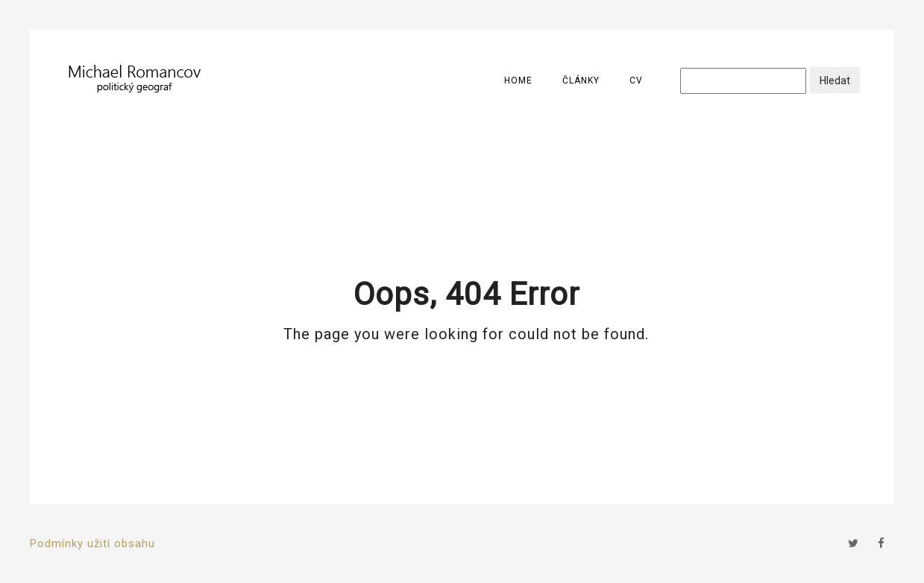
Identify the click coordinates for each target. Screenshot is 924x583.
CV (636, 81)
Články (581, 81)
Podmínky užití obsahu (92, 543)
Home (518, 81)
